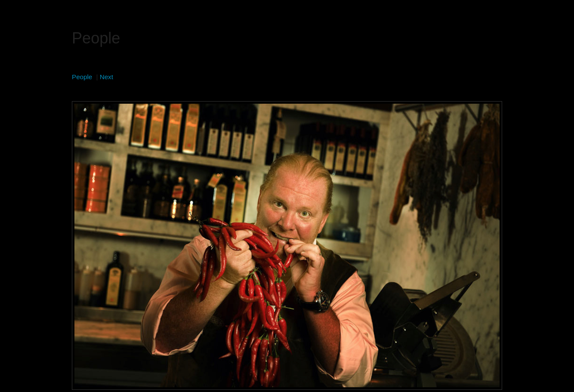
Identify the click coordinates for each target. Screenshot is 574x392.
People (82, 77)
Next (106, 77)
